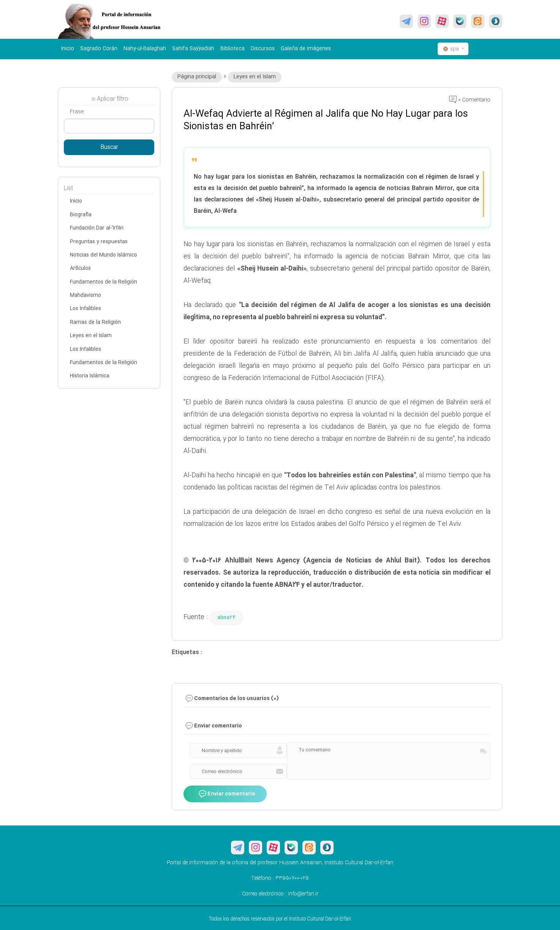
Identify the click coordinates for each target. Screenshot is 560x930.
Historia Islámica (90, 376)
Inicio (67, 49)
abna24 (227, 618)
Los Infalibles (85, 309)
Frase (77, 112)
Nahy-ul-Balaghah (145, 49)
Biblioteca (233, 49)
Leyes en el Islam (255, 77)
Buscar (109, 147)
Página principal (197, 77)
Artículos (80, 268)
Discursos (263, 49)
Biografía (81, 215)
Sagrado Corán (99, 49)
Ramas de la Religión (95, 322)
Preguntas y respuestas (99, 242)
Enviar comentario (227, 794)
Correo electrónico (222, 772)
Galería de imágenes (306, 49)
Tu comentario (315, 750)
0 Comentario (470, 100)
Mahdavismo (85, 295)
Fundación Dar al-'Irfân (97, 228)
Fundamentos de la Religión (104, 282)
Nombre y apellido (222, 751)
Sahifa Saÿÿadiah (193, 49)
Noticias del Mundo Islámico (104, 255)
